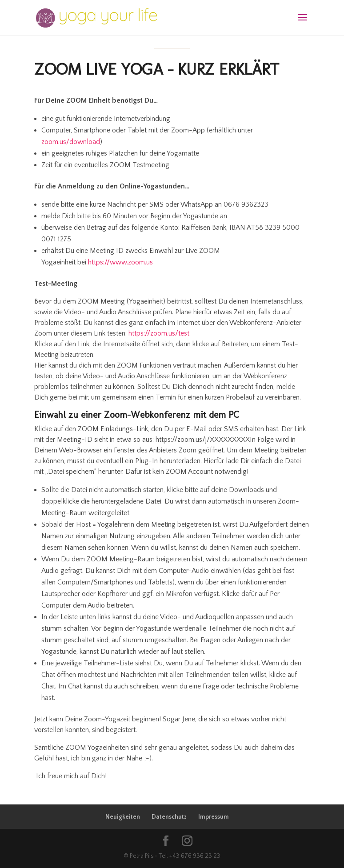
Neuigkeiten (123, 817)
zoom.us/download (71, 142)
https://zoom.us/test (159, 333)
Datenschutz (169, 817)
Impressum (214, 817)
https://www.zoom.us (120, 262)
